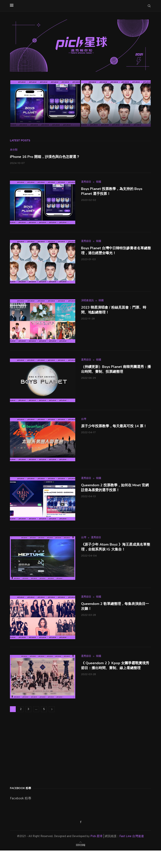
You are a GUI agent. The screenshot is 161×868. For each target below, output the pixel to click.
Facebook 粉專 (21, 799)
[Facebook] (81, 822)
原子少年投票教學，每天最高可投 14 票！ (114, 426)
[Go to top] (80, 845)
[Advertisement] (39, 748)
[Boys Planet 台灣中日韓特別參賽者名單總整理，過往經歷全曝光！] (116, 104)
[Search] (149, 6)
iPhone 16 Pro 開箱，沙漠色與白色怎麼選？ (45, 157)
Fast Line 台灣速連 (132, 836)
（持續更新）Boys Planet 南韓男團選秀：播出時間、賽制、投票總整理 (116, 369)
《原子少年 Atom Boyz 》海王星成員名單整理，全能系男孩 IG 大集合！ (116, 547)
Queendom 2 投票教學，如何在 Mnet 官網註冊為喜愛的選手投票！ (115, 488)
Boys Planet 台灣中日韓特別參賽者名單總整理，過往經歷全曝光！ (116, 251)
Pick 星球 (96, 836)
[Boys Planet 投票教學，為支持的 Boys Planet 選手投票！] (45, 104)
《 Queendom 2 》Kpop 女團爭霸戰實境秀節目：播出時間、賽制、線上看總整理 (115, 665)
